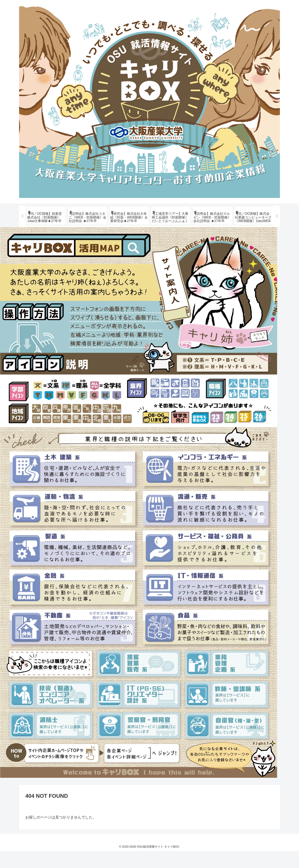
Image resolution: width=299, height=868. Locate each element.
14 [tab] (181, 247)
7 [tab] (137, 247)
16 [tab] (193, 247)
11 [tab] (162, 247)
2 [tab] (106, 247)
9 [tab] (149, 247)
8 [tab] (143, 247)
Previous (22, 225)
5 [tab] (125, 247)
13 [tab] (174, 247)
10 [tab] (156, 247)
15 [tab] (187, 247)
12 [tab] (168, 247)
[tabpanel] (46, 224)
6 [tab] (131, 247)
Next (277, 225)
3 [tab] (112, 247)
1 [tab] (100, 247)
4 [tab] (118, 247)
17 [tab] (199, 247)
